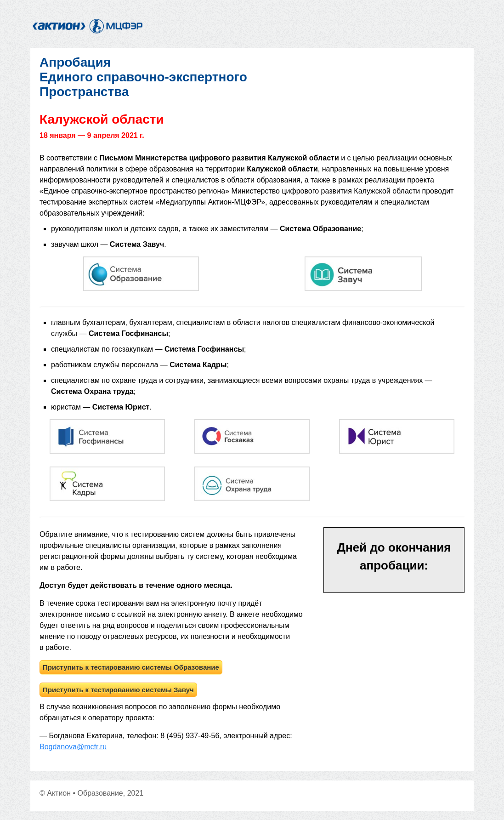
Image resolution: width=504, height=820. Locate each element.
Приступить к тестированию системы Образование (131, 667)
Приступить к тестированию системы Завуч (118, 690)
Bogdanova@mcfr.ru (73, 747)
